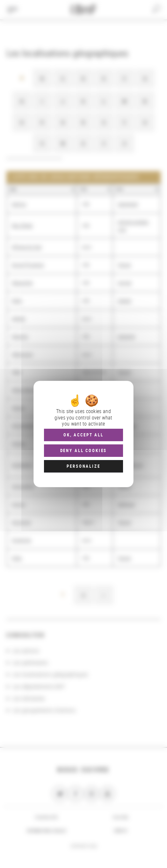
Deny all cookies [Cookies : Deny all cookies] (84, 450)
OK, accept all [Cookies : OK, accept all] (83, 435)
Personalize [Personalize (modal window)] (83, 466)
